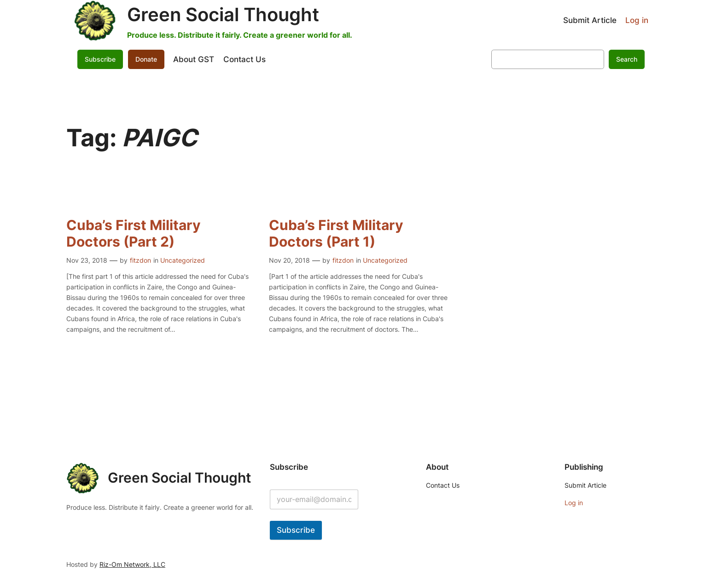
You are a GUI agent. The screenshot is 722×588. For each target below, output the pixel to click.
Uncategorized (183, 260)
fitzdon (140, 260)
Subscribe (100, 59)
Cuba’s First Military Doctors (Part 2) (134, 233)
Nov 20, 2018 (289, 260)
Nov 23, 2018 (87, 260)
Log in (637, 20)
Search (627, 59)
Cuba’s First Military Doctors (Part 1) (336, 233)
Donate (146, 59)
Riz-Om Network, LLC (132, 564)
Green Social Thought (223, 14)
